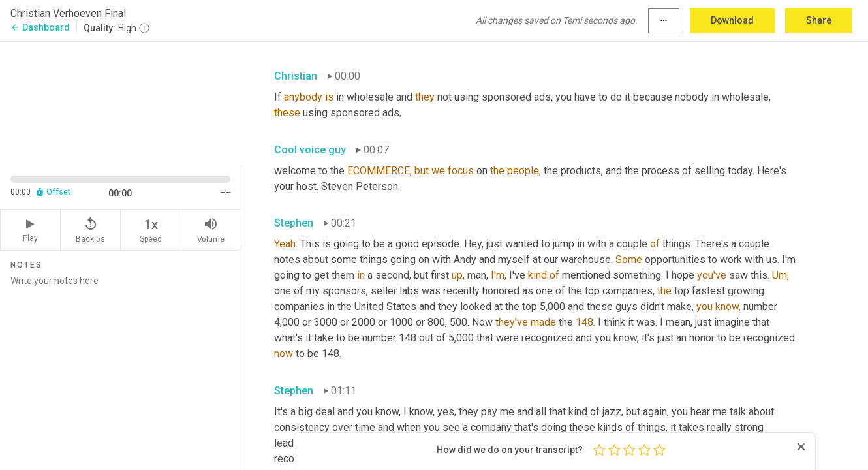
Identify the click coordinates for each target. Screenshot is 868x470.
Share (819, 20)
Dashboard (40, 27)
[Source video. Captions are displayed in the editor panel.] (121, 102)
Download (732, 20)
